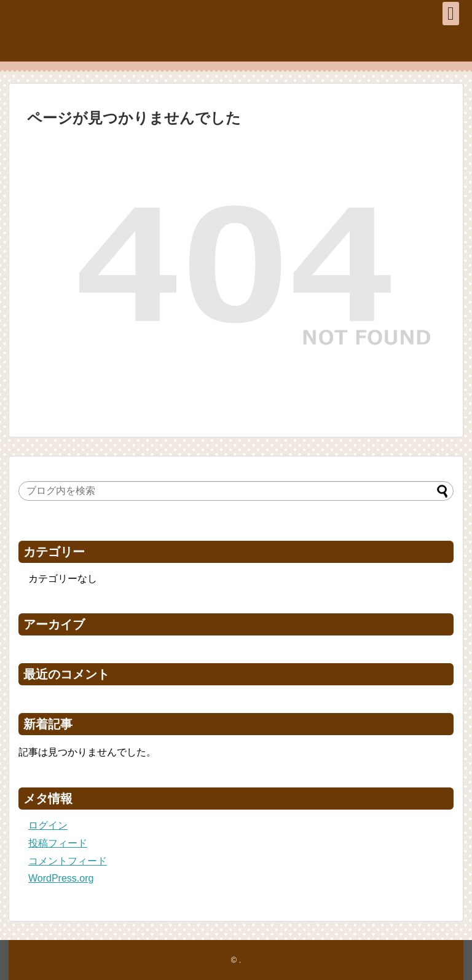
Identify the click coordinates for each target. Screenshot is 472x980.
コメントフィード (68, 861)
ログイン (48, 825)
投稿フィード (58, 843)
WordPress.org (61, 878)
